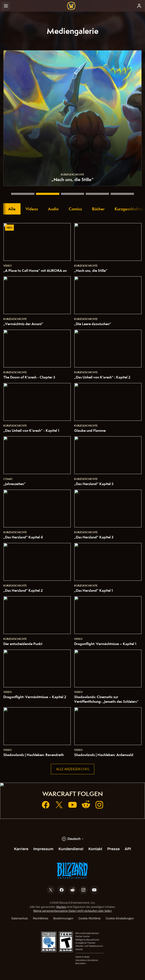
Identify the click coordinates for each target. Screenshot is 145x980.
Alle (12, 209)
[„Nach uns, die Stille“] (48, 194)
